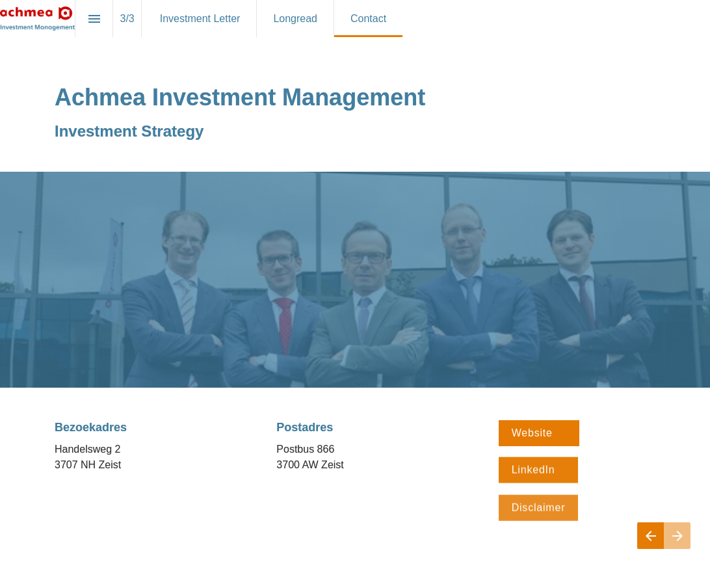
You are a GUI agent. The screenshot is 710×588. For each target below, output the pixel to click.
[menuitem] (200, 19)
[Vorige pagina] (651, 536)
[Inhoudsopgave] (94, 19)
